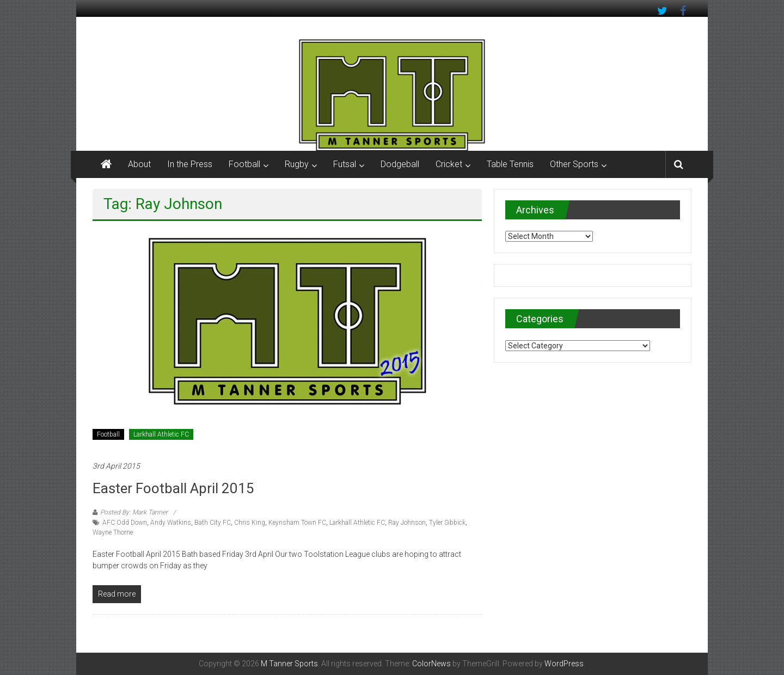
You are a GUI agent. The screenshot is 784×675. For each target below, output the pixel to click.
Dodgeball (400, 164)
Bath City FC (213, 523)
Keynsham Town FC (297, 523)
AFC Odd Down (125, 523)
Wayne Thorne (113, 532)
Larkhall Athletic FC (161, 434)
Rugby (297, 164)
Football (244, 164)
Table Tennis (510, 164)
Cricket (449, 164)
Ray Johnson (407, 523)
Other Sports (574, 164)
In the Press (190, 164)
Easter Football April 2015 (173, 488)
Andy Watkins (171, 523)
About (139, 164)
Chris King (250, 523)
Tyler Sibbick (447, 523)
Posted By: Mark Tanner (134, 512)
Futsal (345, 164)
